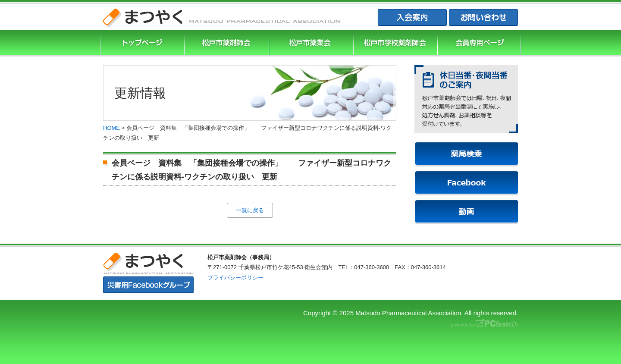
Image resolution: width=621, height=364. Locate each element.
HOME (111, 128)
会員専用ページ (479, 43)
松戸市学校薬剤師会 (395, 43)
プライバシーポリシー (235, 278)
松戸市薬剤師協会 (226, 43)
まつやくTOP (141, 43)
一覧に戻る (250, 210)
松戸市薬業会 (310, 43)
